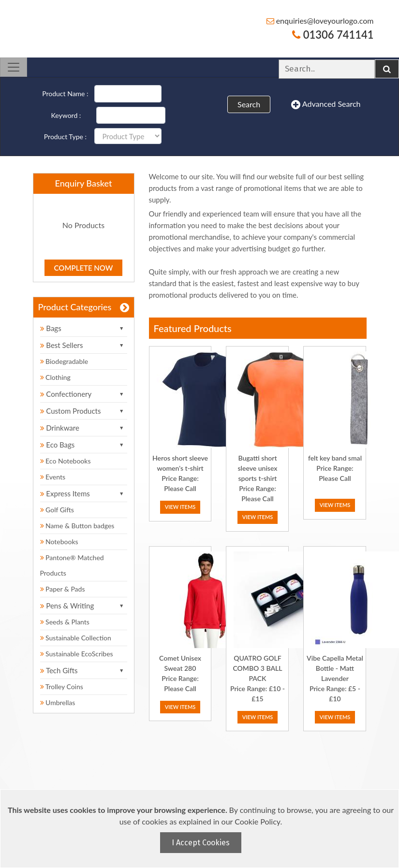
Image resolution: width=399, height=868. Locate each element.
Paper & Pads (63, 589)
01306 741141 (333, 35)
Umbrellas (58, 702)
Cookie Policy (257, 821)
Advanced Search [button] (326, 104)
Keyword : (66, 115)
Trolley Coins (63, 687)
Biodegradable (64, 361)
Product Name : (65, 94)
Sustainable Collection (76, 638)
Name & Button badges (77, 526)
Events (53, 477)
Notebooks (59, 542)
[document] (201, 829)
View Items (180, 507)
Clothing (55, 377)
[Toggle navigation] (14, 67)
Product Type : (65, 137)
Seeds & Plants (65, 622)
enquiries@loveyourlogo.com (320, 21)
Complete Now (84, 268)
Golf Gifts (57, 510)
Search (249, 104)
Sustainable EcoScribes (77, 654)
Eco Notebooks (66, 461)
